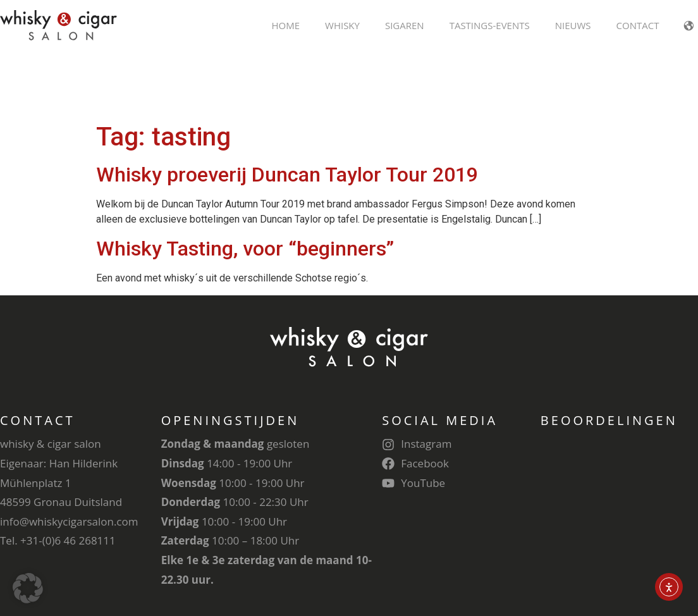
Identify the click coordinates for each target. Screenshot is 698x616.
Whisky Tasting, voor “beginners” (245, 182)
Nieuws (573, 25)
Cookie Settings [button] (602, 576)
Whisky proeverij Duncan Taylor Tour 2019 (287, 108)
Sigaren (405, 25)
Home (285, 25)
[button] (28, 588)
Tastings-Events (490, 25)
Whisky (342, 25)
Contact (638, 25)
